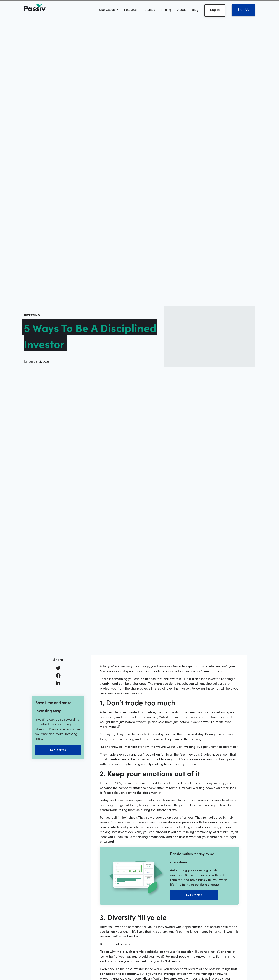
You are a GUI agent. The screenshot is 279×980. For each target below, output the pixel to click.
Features (130, 10)
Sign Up (243, 10)
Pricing (166, 10)
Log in (215, 10)
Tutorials (149, 10)
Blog (195, 10)
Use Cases (108, 10)
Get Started (58, 750)
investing (32, 315)
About (181, 10)
